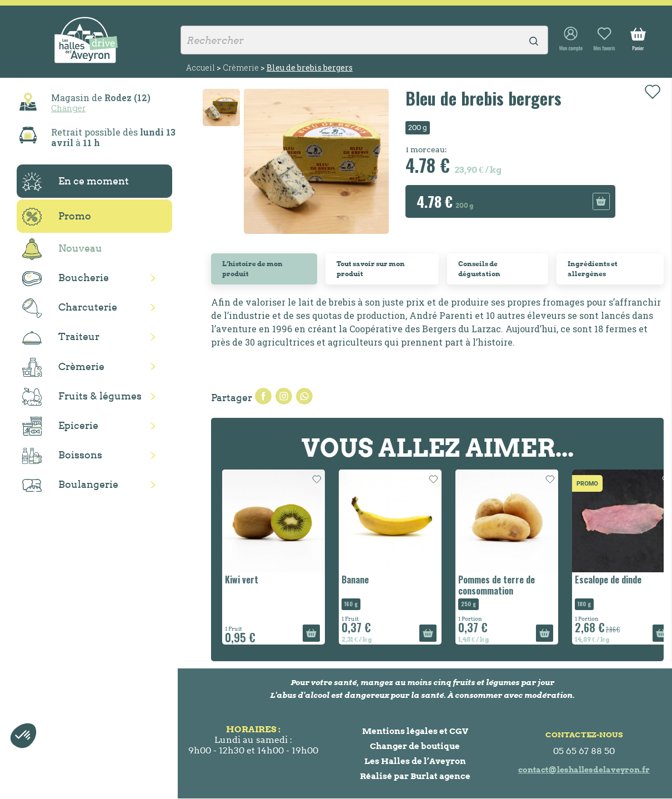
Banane (355, 580)
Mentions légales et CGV (415, 731)
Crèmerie (63, 367)
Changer (68, 108)
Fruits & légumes (82, 397)
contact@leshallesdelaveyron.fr (584, 770)
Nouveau (62, 249)
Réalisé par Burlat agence (415, 776)
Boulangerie (70, 485)
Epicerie (60, 426)
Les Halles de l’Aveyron (415, 761)
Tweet (284, 396)
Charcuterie (70, 308)
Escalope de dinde (608, 580)
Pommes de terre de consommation (497, 585)
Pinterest (304, 396)
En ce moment (76, 182)
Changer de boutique (415, 746)
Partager (263, 396)
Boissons (62, 456)
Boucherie (66, 279)
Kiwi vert (242, 580)
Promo (57, 217)
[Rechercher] (364, 40)
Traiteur (61, 337)
